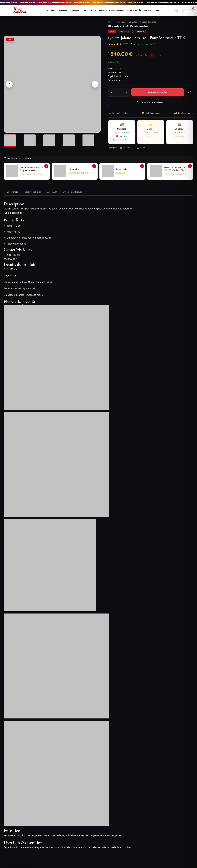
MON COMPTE (152, 11)
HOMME (63, 11)
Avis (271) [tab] (57, 192)
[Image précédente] (9, 82)
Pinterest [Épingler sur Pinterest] (142, 148)
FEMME (75, 11)
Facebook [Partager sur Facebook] (126, 148)
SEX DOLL (89, 11)
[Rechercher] (177, 11)
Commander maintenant (151, 102)
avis (133, 44)
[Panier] (191, 11)
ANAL (102, 11)
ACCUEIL (51, 11)
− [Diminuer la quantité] (112, 92)
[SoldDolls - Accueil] (19, 11)
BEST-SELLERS (117, 11)
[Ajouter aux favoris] (189, 92)
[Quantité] (119, 92)
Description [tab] (13, 192)
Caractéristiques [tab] (36, 192)
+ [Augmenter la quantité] (126, 92)
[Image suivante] (95, 82)
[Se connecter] (184, 11)
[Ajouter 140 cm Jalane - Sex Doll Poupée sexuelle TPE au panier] (158, 92)
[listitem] (13, 141)
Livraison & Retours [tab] (79, 192)
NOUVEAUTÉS (134, 11)
